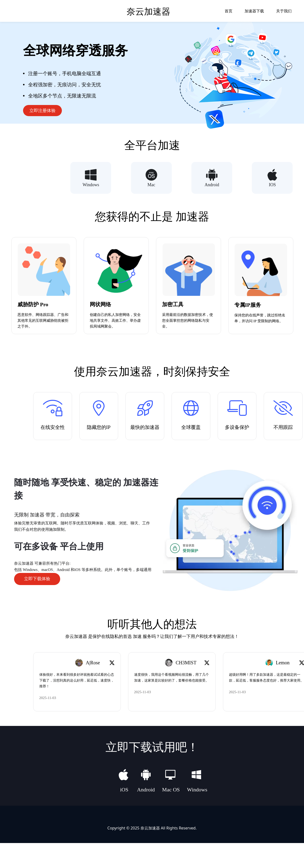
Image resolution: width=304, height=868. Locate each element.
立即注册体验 (42, 111)
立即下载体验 (37, 579)
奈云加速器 (150, 828)
